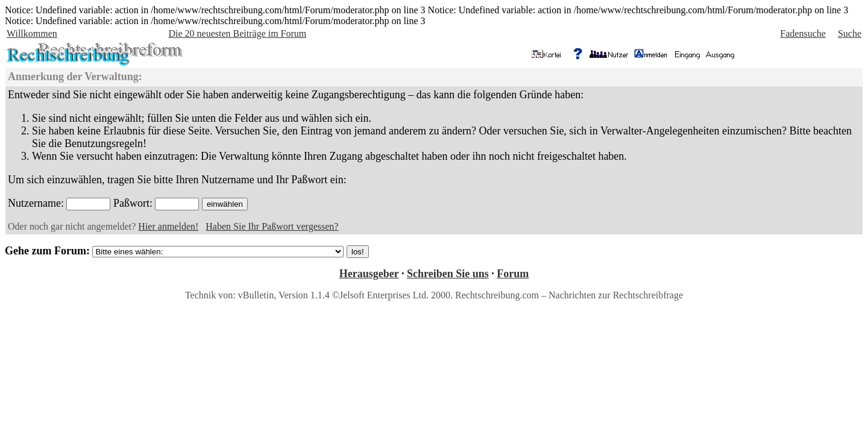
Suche (850, 33)
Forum (513, 274)
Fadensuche (803, 33)
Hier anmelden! (168, 226)
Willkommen (32, 33)
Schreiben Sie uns (448, 274)
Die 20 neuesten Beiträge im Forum (237, 33)
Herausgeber (369, 274)
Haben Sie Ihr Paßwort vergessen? (272, 226)
